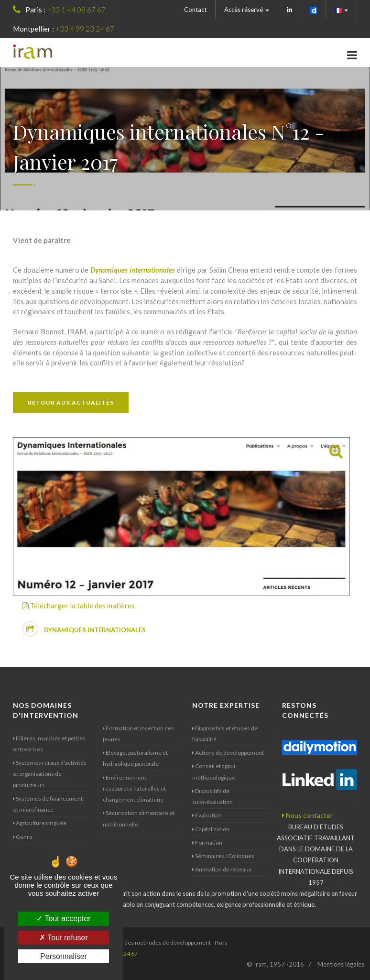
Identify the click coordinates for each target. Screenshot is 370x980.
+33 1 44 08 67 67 (76, 10)
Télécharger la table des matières (79, 606)
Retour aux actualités (71, 402)
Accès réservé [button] (247, 10)
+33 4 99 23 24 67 (85, 29)
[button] (342, 10)
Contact (195, 10)
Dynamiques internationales (84, 629)
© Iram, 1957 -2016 (275, 964)
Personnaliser (64, 956)
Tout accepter (63, 919)
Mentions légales (341, 964)
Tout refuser (64, 938)
